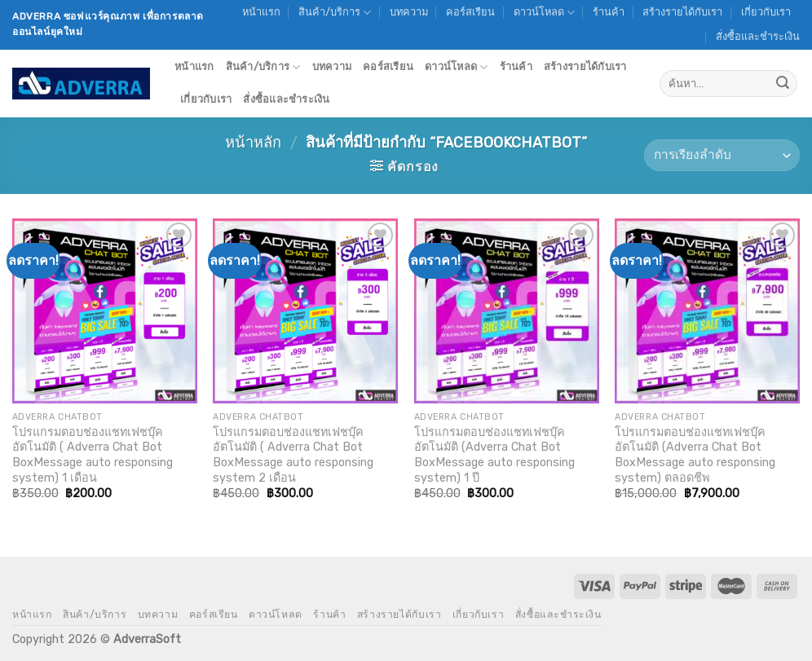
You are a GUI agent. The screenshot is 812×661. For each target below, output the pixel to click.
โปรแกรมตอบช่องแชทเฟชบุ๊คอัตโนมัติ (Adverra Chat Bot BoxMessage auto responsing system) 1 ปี (494, 455)
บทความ (409, 12)
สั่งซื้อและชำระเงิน (758, 36)
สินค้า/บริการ (335, 13)
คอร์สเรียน (470, 12)
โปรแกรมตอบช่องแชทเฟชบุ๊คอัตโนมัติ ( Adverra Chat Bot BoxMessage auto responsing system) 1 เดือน (93, 455)
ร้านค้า (609, 12)
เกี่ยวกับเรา (766, 12)
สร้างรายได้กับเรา (682, 12)
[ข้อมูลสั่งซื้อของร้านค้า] (722, 155)
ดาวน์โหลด (544, 13)
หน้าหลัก (253, 143)
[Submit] (783, 84)
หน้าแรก (261, 12)
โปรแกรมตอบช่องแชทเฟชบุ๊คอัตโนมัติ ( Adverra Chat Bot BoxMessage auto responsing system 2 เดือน (293, 455)
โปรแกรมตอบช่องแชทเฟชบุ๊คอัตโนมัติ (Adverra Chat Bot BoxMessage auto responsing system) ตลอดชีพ (695, 455)
